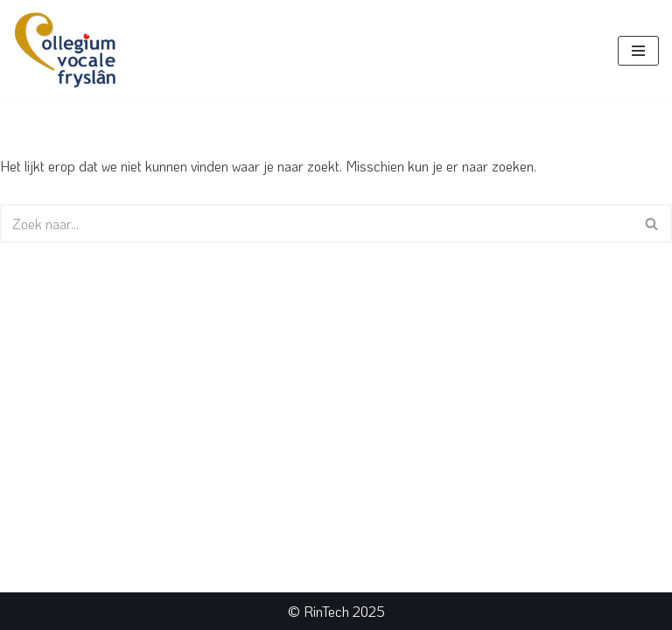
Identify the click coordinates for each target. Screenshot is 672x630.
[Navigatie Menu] (638, 51)
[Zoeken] (316, 224)
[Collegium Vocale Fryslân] (66, 51)
